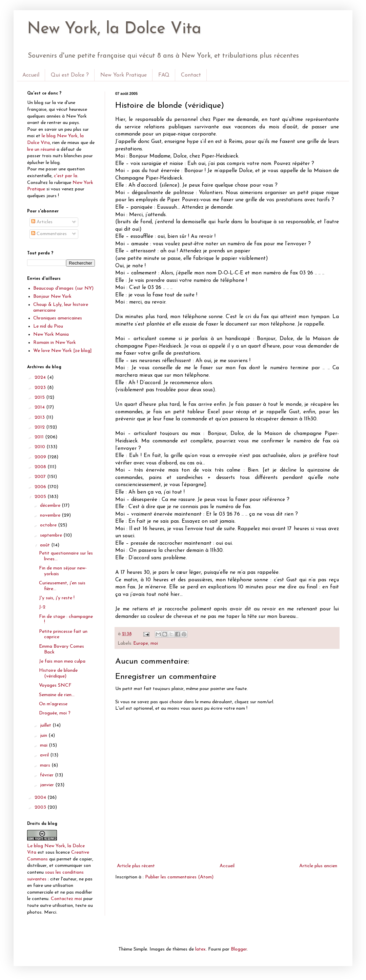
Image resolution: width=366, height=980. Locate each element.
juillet (46, 725)
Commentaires (49, 234)
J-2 (42, 607)
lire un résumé (41, 150)
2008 (41, 467)
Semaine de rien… (57, 695)
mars (46, 765)
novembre (51, 515)
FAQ (164, 75)
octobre (49, 525)
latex (200, 949)
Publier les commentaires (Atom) (179, 877)
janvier (48, 785)
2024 (41, 378)
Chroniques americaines (58, 318)
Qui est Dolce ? (70, 75)
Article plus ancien (318, 866)
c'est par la (66, 176)
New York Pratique (124, 75)
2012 (40, 427)
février (47, 775)
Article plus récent (136, 866)
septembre (52, 535)
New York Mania (51, 335)
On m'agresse (53, 704)
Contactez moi (66, 899)
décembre (51, 506)
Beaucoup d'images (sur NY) (63, 288)
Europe (141, 644)
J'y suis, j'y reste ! (57, 598)
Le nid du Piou (48, 326)
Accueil (31, 75)
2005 (41, 497)
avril (45, 755)
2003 (41, 807)
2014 (40, 407)
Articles (42, 222)
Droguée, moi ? (55, 713)
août (46, 545)
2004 (41, 798)
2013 (40, 418)
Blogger (239, 949)
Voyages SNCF (55, 685)
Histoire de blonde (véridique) (58, 673)
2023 (41, 388)
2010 (40, 447)
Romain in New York (55, 343)
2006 (41, 487)
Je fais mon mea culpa (62, 661)
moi (154, 644)
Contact (191, 75)
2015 (40, 398)
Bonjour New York (52, 297)
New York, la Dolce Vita (114, 29)
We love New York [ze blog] (63, 351)
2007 (41, 477)
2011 (40, 437)
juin (44, 736)
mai (44, 745)
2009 (41, 457)
